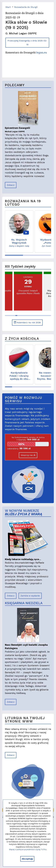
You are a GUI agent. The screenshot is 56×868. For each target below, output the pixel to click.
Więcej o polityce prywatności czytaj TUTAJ (28, 849)
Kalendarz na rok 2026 (27, 322)
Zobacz (11, 185)
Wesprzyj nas (28, 455)
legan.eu (42, 52)
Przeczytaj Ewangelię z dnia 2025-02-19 (27, 43)
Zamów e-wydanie (30, 596)
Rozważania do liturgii (26, 7)
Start (8, 7)
